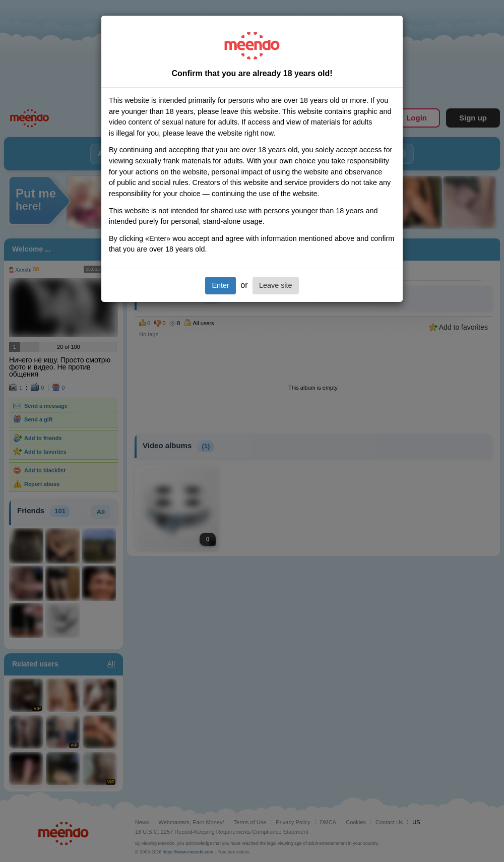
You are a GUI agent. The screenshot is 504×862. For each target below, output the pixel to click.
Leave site (276, 285)
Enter (220, 285)
